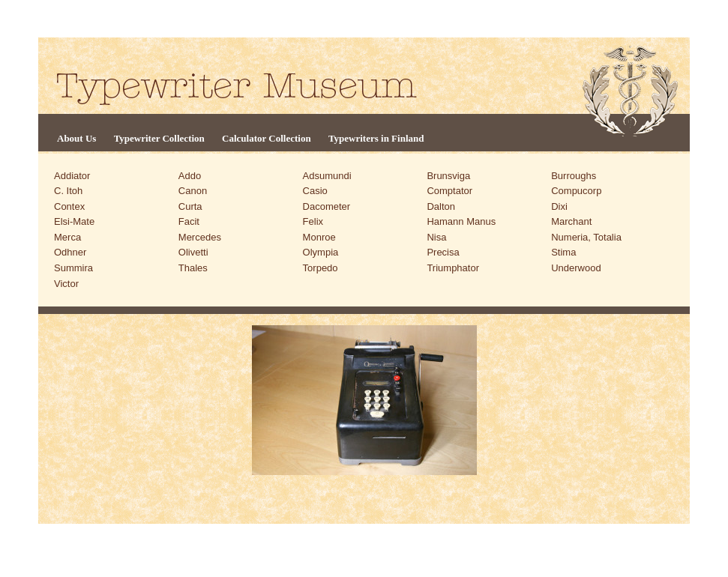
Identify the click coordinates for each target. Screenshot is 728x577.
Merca (67, 237)
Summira (73, 268)
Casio (315, 191)
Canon (193, 191)
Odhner (70, 252)
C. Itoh (68, 191)
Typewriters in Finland (376, 138)
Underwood (576, 268)
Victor (66, 284)
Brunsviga (448, 176)
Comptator (449, 191)
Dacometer (327, 206)
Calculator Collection (267, 138)
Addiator (72, 176)
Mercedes (200, 237)
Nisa (436, 237)
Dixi (559, 206)
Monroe (319, 237)
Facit (189, 221)
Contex (69, 206)
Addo (190, 176)
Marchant (571, 221)
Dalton (441, 206)
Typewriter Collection (159, 138)
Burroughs (574, 176)
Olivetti (193, 252)
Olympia (321, 252)
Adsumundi (327, 176)
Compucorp (576, 191)
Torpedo (321, 268)
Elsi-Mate (74, 221)
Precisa (443, 252)
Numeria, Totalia (586, 237)
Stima (563, 252)
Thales (193, 268)
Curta (190, 206)
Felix (313, 221)
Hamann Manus (461, 221)
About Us (76, 138)
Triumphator (453, 268)
